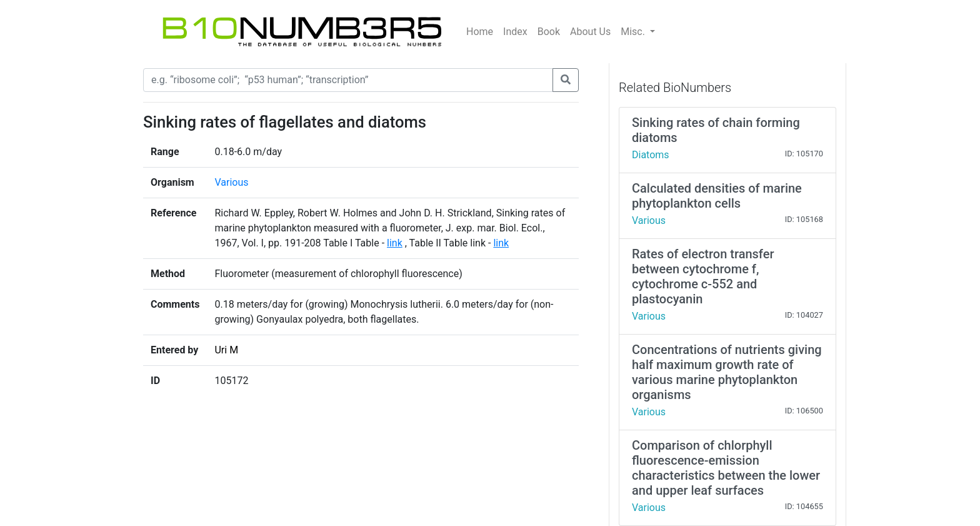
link (395, 243)
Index (515, 32)
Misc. (634, 32)
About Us (590, 32)
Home (480, 32)
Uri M (226, 350)
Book (549, 32)
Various (231, 182)
